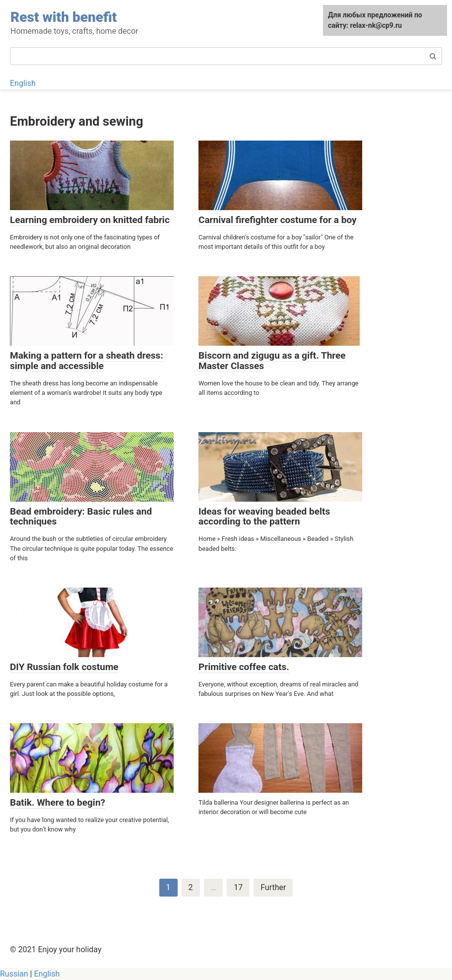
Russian (14, 974)
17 (238, 887)
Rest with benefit (64, 17)
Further (273, 887)
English (23, 83)
